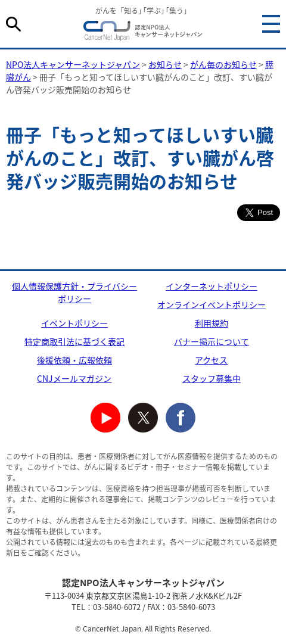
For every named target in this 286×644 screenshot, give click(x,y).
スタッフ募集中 (212, 378)
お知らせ (165, 64)
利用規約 (212, 323)
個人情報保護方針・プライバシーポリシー (74, 292)
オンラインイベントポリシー (212, 304)
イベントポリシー (74, 323)
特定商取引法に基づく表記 (74, 341)
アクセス (211, 360)
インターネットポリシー (212, 286)
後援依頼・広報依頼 (74, 360)
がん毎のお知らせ (223, 64)
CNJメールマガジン (74, 378)
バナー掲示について (212, 341)
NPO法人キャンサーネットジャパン (143, 33)
